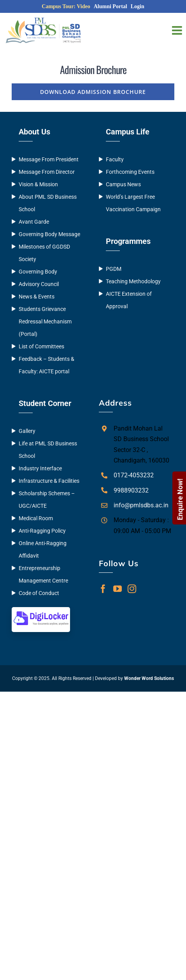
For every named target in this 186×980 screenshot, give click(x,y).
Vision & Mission (38, 184)
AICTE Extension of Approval (129, 300)
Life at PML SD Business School (48, 450)
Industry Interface (40, 468)
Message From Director (47, 172)
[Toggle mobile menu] (178, 30)
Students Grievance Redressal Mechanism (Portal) (45, 321)
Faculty (115, 159)
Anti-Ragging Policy (42, 531)
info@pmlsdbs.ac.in (141, 505)
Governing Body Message (49, 234)
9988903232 (131, 490)
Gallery (27, 431)
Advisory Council (39, 284)
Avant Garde (34, 222)
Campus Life (128, 132)
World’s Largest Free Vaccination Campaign (133, 203)
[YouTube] (118, 589)
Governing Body (38, 272)
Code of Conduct (39, 593)
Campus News (123, 184)
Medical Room (36, 518)
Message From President (49, 159)
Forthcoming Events (130, 172)
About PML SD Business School (48, 203)
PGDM (114, 269)
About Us (34, 132)
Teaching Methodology (133, 281)
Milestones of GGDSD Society (44, 253)
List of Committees (41, 346)
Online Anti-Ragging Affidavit (43, 549)
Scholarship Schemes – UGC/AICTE (47, 500)
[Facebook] (103, 589)
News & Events (37, 297)
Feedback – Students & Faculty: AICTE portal (46, 365)
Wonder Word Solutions (149, 678)
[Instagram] (132, 589)
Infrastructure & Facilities (49, 481)
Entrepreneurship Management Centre (43, 574)
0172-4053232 (134, 475)
